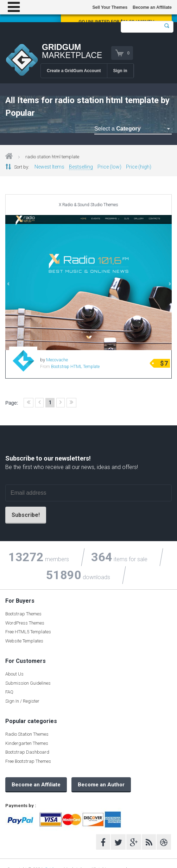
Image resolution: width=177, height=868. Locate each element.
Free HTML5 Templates (28, 632)
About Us (14, 674)
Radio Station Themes (27, 734)
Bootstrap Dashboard (27, 752)
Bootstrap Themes (23, 614)
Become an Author (101, 785)
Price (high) (139, 167)
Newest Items (49, 167)
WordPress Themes (25, 623)
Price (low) (109, 167)
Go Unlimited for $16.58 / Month (116, 22)
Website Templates (24, 641)
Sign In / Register (22, 701)
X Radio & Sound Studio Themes (88, 205)
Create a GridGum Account (74, 71)
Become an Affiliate (152, 7)
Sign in (120, 71)
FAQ (9, 692)
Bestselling (81, 167)
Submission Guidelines (28, 683)
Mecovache (57, 360)
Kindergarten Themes (27, 743)
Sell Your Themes (110, 7)
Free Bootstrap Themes (28, 761)
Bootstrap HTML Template (75, 367)
